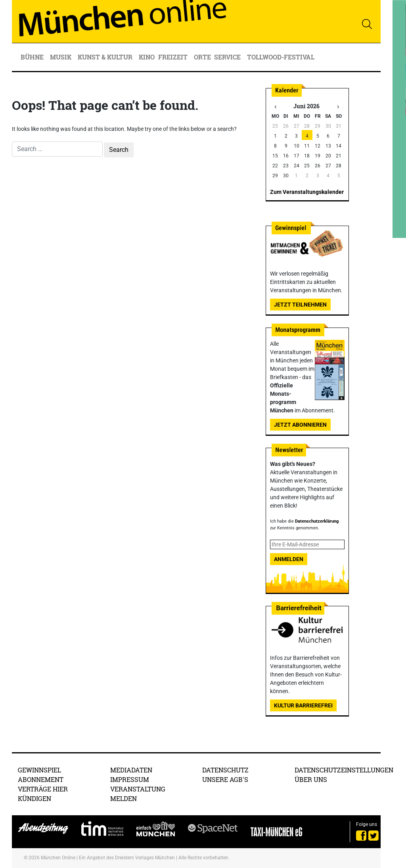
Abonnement (41, 779)
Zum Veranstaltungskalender (307, 192)
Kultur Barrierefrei (303, 705)
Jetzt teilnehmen (300, 305)
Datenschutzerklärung (317, 521)
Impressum (130, 779)
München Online (58, 858)
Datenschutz (225, 770)
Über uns (311, 779)
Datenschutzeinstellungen (344, 770)
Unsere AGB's (225, 779)
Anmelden (289, 559)
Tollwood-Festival (281, 57)
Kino (147, 57)
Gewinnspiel (39, 770)
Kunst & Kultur (106, 57)
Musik (61, 57)
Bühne (33, 57)
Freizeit (174, 57)
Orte (202, 57)
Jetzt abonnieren (300, 425)
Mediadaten (131, 770)
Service (228, 57)
